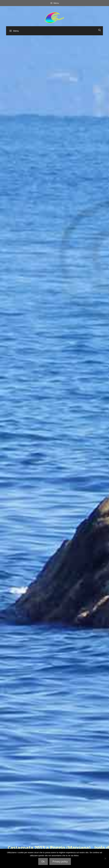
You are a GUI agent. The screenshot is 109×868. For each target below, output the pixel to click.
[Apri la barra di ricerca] (100, 30)
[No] (105, 858)
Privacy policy (60, 861)
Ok (43, 861)
